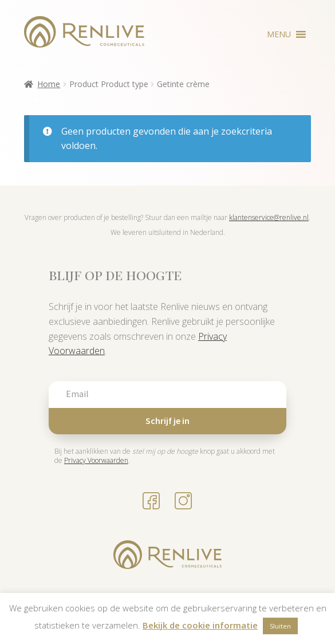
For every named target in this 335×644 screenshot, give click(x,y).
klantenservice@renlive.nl (269, 217)
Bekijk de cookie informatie (200, 625)
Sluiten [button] (280, 626)
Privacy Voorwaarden (96, 460)
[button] (279, 34)
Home (49, 84)
